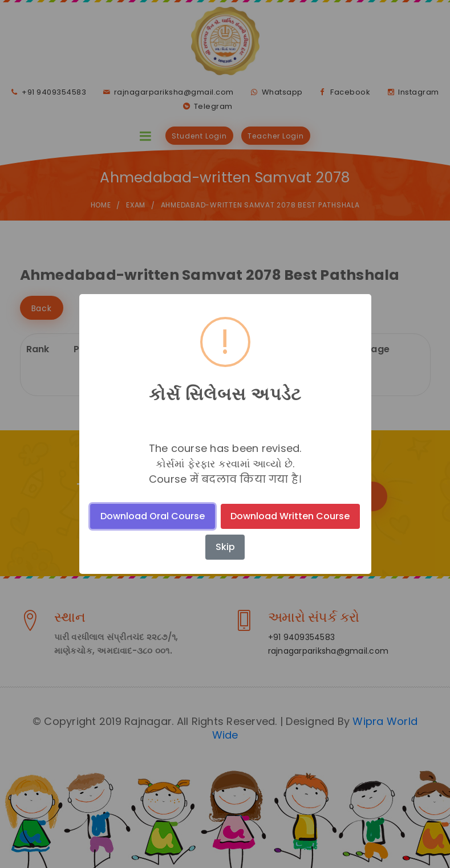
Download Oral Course (153, 516)
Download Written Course (290, 516)
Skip (225, 547)
